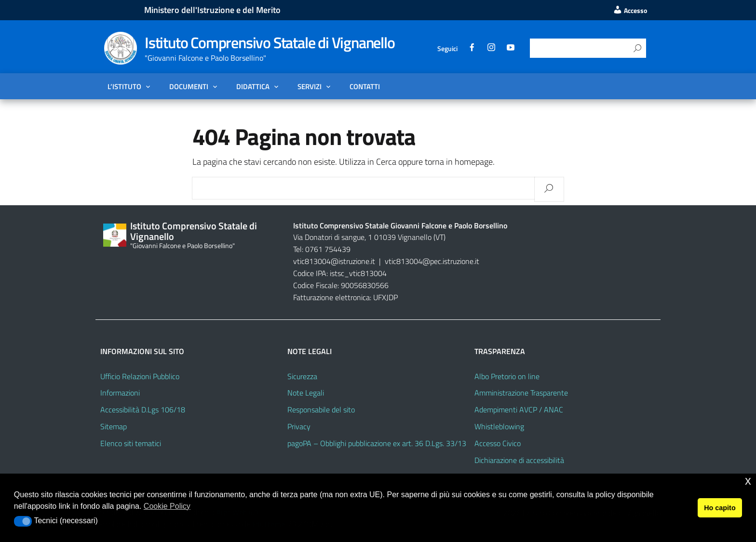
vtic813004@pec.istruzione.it (432, 261)
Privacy (299, 426)
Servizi (310, 86)
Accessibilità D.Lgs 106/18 (143, 410)
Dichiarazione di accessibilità (519, 460)
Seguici (447, 48)
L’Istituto (124, 86)
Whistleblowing (499, 426)
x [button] (748, 481)
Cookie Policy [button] (167, 506)
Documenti (189, 86)
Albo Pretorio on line (507, 376)
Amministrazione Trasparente (521, 393)
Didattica (253, 86)
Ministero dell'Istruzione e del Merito (212, 10)
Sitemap (114, 426)
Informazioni (120, 393)
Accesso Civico (498, 443)
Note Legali (306, 393)
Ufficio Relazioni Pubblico (140, 376)
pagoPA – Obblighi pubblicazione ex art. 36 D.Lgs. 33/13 (377, 443)
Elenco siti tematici (131, 443)
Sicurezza (302, 376)
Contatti (365, 86)
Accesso (630, 11)
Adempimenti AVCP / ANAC (519, 410)
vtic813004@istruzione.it (335, 261)
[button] (23, 521)
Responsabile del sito (321, 410)
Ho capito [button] (720, 508)
